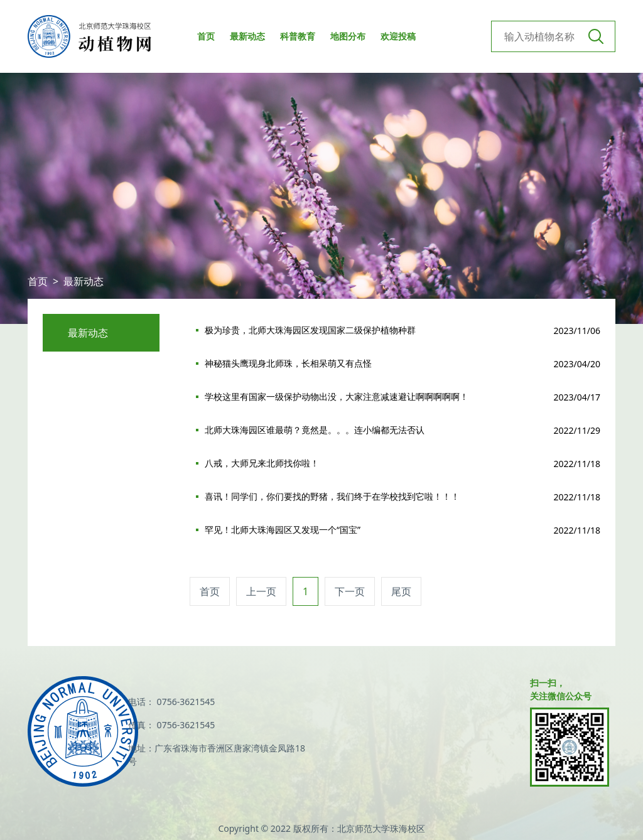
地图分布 (348, 36)
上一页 (261, 591)
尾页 (401, 591)
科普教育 (298, 36)
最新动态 (247, 36)
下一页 (350, 591)
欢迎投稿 (398, 36)
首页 (206, 36)
